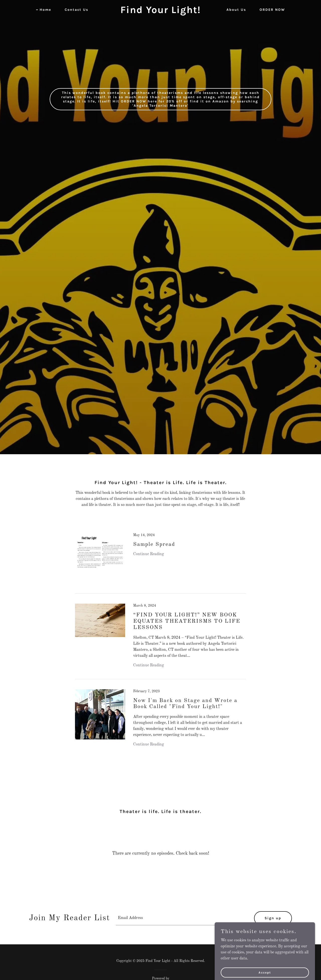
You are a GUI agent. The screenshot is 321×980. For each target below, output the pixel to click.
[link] (161, 12)
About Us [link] (236, 10)
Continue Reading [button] (149, 554)
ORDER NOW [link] (272, 10)
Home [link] (45, 10)
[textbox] (182, 918)
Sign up (273, 918)
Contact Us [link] (76, 10)
